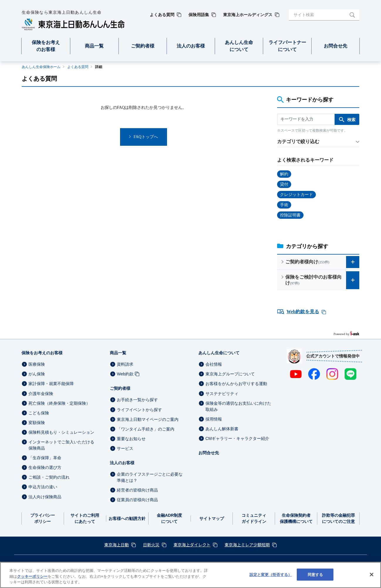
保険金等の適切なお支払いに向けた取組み (238, 406)
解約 (284, 174)
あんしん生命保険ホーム (41, 67)
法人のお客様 (122, 463)
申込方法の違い (43, 487)
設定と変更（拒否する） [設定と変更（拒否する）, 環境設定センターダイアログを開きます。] (271, 574)
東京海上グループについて (230, 374)
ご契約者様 (120, 388)
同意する (315, 574)
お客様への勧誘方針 (127, 518)
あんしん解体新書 (222, 429)
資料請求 (125, 364)
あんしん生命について (219, 353)
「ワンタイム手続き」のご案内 (146, 429)
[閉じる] (372, 575)
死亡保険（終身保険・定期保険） (59, 403)
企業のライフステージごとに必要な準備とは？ (150, 477)
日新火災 (151, 545)
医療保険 (37, 364)
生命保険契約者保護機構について (296, 518)
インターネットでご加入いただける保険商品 (61, 445)
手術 (284, 205)
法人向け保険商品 (45, 497)
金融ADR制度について (169, 518)
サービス (125, 448)
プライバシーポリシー (43, 518)
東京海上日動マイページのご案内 (148, 419)
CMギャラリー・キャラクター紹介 (237, 438)
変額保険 (37, 423)
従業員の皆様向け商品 (137, 500)
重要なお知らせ (131, 439)
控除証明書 (290, 215)
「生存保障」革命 (45, 458)
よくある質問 (78, 67)
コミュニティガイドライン (254, 518)
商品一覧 (118, 353)
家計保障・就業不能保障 (51, 384)
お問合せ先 (209, 453)
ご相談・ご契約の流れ (49, 477)
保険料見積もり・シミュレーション (61, 432)
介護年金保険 (41, 394)
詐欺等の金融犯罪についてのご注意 (338, 518)
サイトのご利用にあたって (85, 518)
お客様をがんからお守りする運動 (236, 384)
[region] (191, 575)
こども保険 (39, 413)
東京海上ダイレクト (192, 545)
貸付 (284, 184)
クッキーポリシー (32, 576)
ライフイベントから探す (139, 410)
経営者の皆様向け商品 (137, 490)
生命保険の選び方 (45, 467)
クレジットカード (296, 195)
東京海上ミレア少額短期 (247, 545)
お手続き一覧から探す (137, 400)
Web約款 (125, 374)
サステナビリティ (222, 394)
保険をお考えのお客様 (42, 353)
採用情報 (214, 419)
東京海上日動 (117, 545)
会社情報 (214, 364)
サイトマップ (212, 518)
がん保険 (37, 374)
